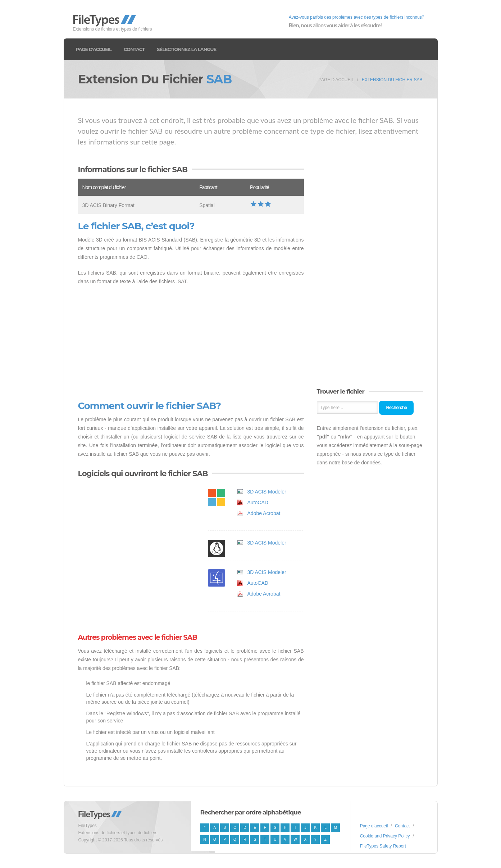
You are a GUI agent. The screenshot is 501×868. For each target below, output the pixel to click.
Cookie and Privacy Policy (385, 836)
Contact (134, 49)
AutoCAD (258, 502)
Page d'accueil (94, 49)
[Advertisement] (191, 343)
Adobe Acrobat (264, 513)
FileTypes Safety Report (383, 846)
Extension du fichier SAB (392, 80)
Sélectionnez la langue (186, 49)
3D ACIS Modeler (267, 492)
